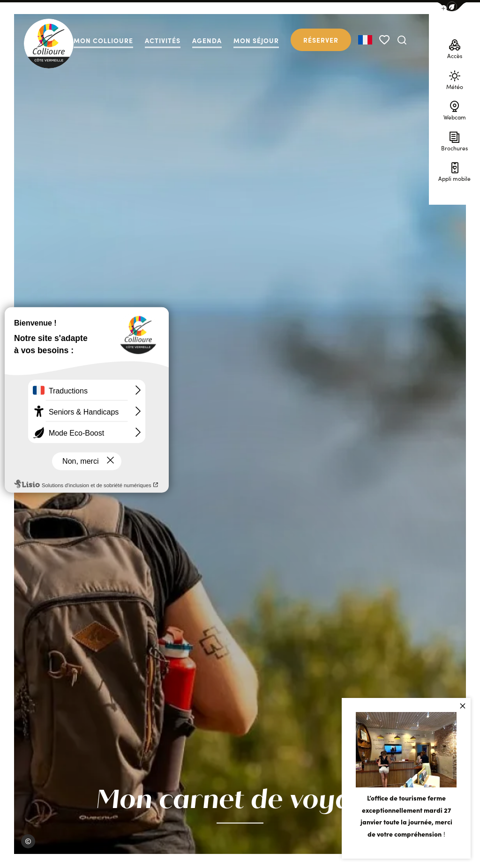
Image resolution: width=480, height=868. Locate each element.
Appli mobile (454, 171)
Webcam (455, 109)
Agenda (207, 41)
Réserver (321, 40)
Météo (455, 78)
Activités (163, 41)
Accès (455, 48)
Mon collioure (103, 41)
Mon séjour (256, 41)
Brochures (454, 140)
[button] (452, 7)
